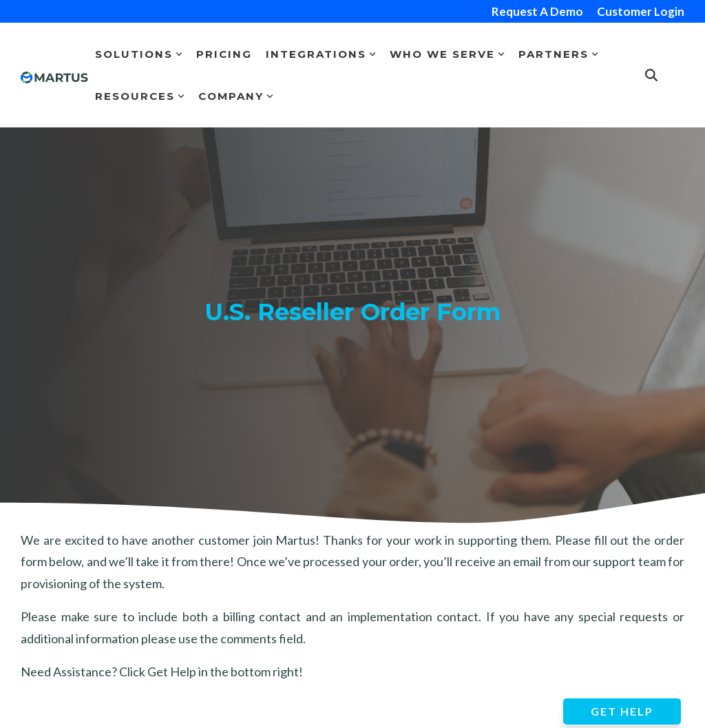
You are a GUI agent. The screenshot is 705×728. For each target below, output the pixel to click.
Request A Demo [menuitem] (537, 11)
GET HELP (622, 711)
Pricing (224, 54)
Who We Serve (447, 54)
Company (236, 96)
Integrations (321, 54)
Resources (140, 96)
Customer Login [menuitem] (641, 11)
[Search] (651, 75)
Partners (558, 54)
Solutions (139, 54)
